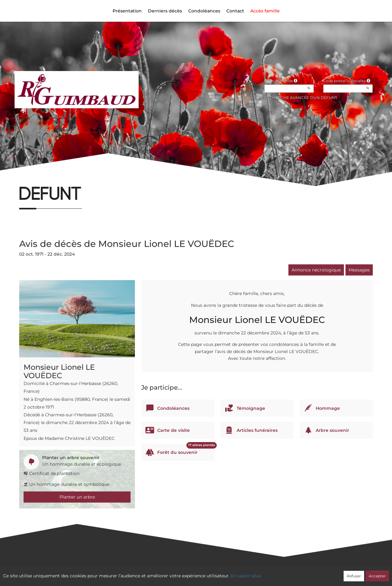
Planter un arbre (77, 497)
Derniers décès (165, 11)
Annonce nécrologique (316, 270)
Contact (235, 11)
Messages (359, 270)
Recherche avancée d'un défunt (301, 98)
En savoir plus (246, 576)
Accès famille (265, 11)
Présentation (127, 11)
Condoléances (204, 11)
